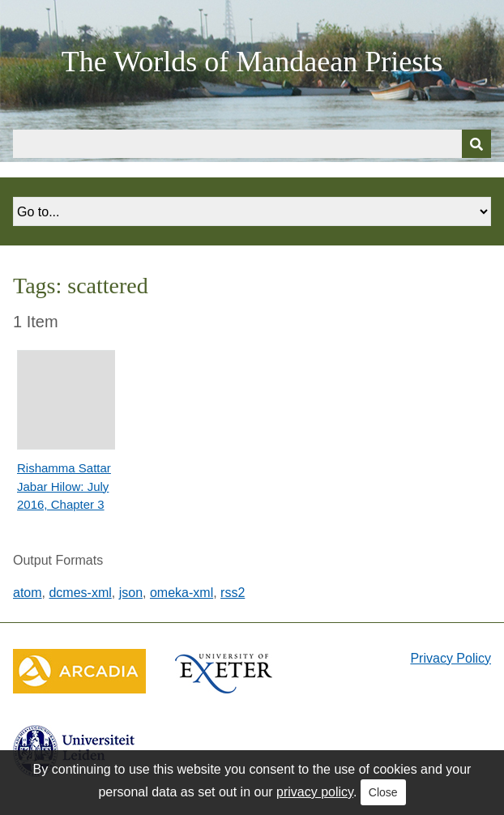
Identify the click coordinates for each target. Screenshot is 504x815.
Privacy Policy (451, 658)
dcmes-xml (80, 593)
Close (383, 792)
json (131, 593)
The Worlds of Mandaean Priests (252, 62)
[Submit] (476, 144)
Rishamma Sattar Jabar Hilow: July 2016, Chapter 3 (64, 486)
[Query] (252, 144)
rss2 (233, 593)
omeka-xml (182, 593)
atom (28, 593)
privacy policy (315, 792)
